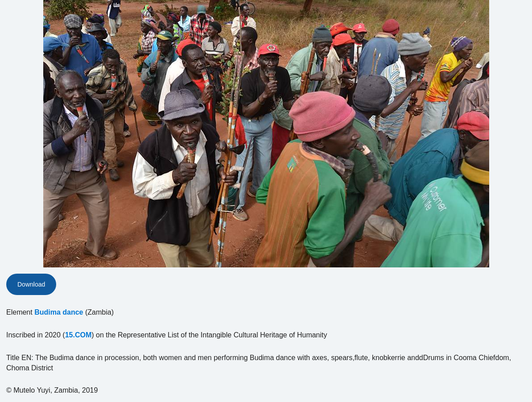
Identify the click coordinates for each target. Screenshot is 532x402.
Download (31, 284)
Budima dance (59, 312)
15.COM (78, 335)
